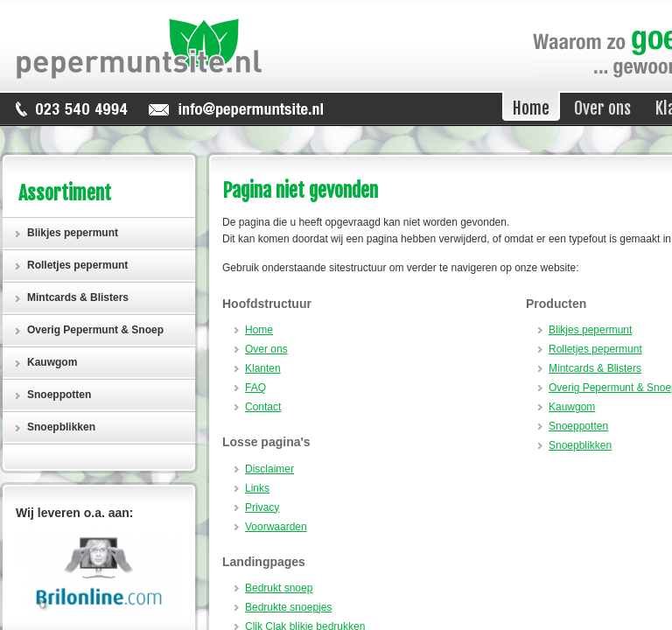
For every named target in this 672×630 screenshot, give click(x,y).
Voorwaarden (276, 527)
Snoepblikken (580, 445)
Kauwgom (572, 407)
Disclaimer (269, 469)
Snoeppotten (578, 426)
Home (259, 330)
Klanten (263, 368)
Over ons (266, 349)
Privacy (262, 507)
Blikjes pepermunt (590, 330)
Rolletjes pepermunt (595, 349)
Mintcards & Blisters (595, 368)
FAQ (255, 388)
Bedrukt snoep (279, 588)
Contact (263, 407)
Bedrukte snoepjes (288, 607)
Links (257, 488)
